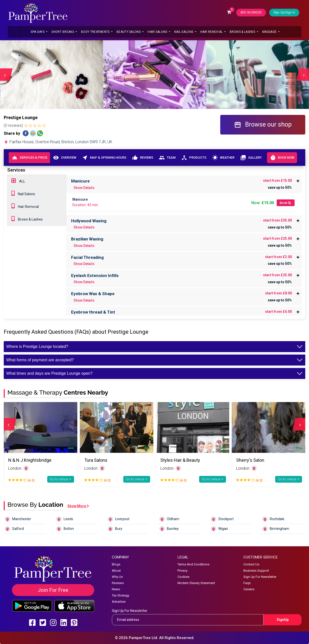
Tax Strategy (121, 595)
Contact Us (251, 564)
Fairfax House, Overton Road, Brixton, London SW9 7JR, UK (58, 142)
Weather (223, 158)
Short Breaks (63, 32)
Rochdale (273, 519)
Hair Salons (158, 32)
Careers (249, 589)
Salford (14, 529)
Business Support (256, 571)
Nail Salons (184, 32)
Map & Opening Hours (104, 158)
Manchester (18, 519)
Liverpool (118, 519)
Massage (270, 32)
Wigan (219, 529)
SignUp (283, 620)
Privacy (182, 571)
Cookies (183, 577)
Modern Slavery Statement (196, 583)
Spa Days (38, 32)
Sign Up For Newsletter (260, 577)
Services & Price (29, 158)
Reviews (142, 158)
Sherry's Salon (250, 460)
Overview (65, 158)
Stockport (222, 519)
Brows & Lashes (243, 32)
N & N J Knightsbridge (30, 460)
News (116, 589)
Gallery (251, 158)
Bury (115, 529)
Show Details (84, 188)
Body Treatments (96, 32)
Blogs (116, 564)
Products (194, 158)
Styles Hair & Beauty (180, 460)
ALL (18, 181)
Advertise (119, 602)
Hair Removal (212, 32)
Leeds (65, 519)
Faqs (247, 583)
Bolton (65, 529)
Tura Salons (96, 460)
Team (167, 158)
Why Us (117, 577)
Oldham (169, 519)
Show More (78, 506)
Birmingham (276, 529)
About (116, 571)
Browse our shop (263, 125)
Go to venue (61, 479)
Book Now (282, 158)
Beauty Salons (129, 32)
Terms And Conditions (193, 564)
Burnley (169, 529)
